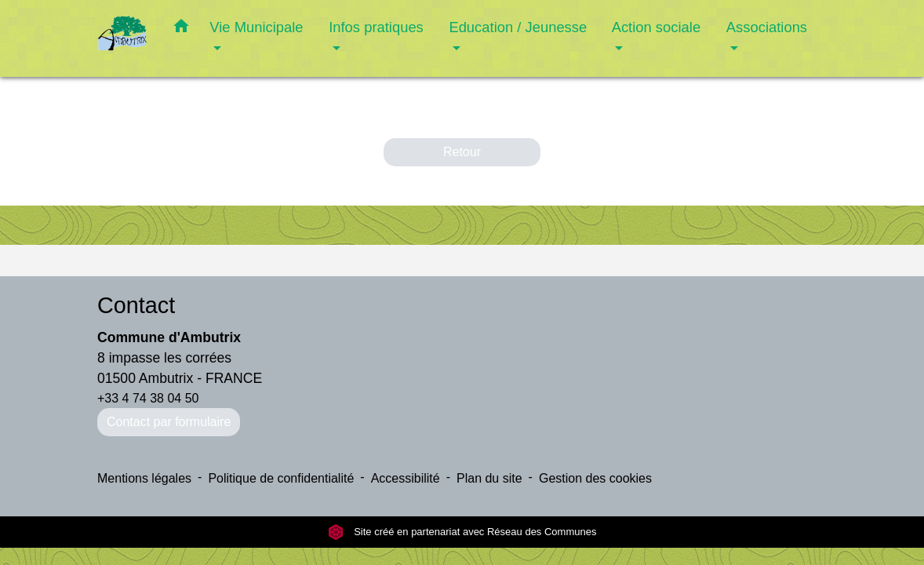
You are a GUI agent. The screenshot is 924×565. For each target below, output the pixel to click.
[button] (181, 29)
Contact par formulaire (169, 422)
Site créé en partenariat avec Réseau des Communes (462, 532)
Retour (462, 152)
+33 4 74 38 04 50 (148, 398)
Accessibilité (406, 478)
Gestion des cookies (595, 478)
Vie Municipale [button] (256, 27)
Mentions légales (144, 478)
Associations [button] (767, 27)
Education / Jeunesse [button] (518, 27)
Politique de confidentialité (281, 478)
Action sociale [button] (656, 27)
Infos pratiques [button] (376, 27)
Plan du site (489, 478)
